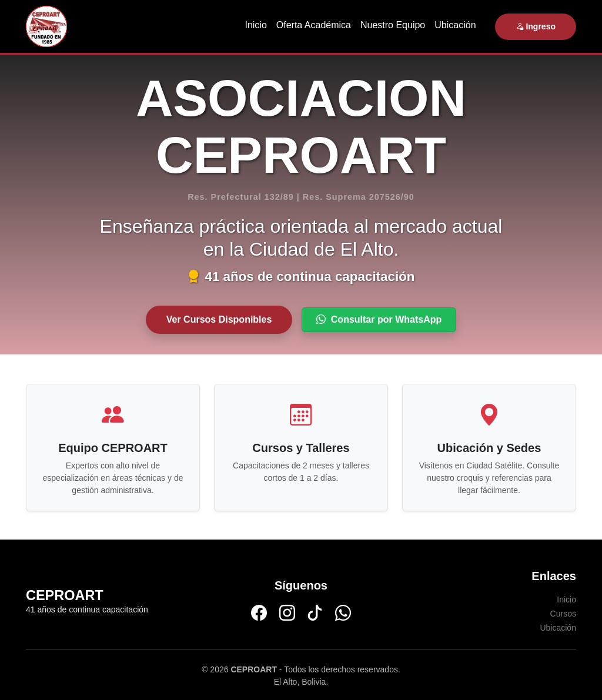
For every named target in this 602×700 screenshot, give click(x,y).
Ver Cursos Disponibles (219, 319)
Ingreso (536, 26)
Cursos (563, 614)
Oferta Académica (314, 25)
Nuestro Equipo (393, 25)
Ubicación (455, 25)
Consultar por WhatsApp (379, 319)
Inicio (255, 25)
